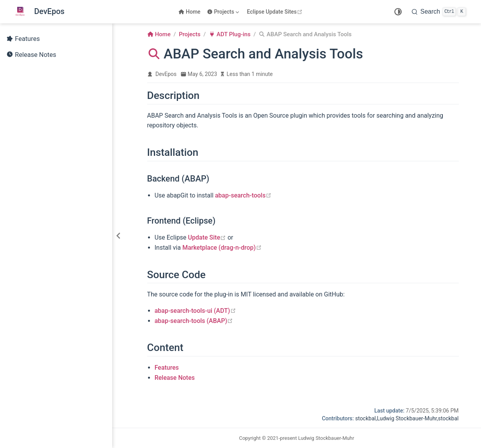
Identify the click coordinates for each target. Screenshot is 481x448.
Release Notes (31, 55)
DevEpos (166, 74)
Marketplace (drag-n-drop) (222, 248)
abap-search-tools (243, 195)
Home (189, 12)
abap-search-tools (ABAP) (194, 321)
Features (23, 39)
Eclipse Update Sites (276, 12)
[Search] (439, 12)
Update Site (207, 237)
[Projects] (224, 12)
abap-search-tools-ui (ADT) (195, 311)
